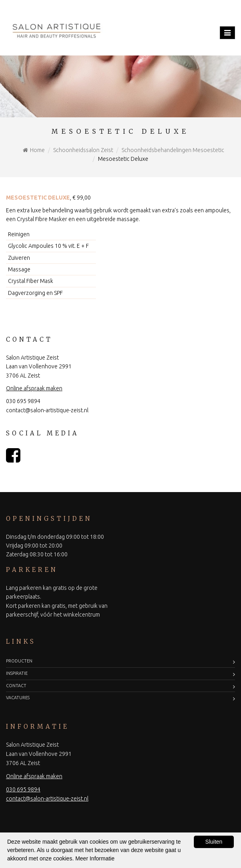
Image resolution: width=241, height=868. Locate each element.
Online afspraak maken (34, 388)
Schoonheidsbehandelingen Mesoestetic (173, 150)
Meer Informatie (95, 858)
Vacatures (18, 698)
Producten (19, 661)
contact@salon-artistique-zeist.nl (47, 410)
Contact (16, 686)
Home (37, 150)
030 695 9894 (23, 401)
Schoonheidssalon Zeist (83, 150)
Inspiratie (17, 673)
